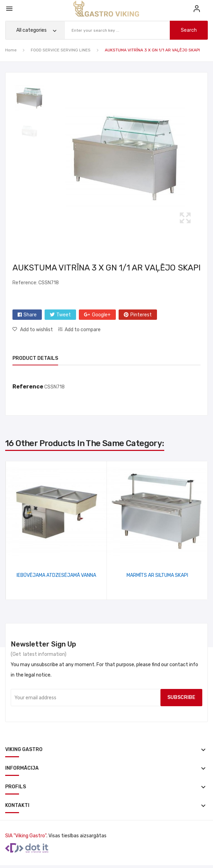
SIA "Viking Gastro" (26, 836)
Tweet (64, 315)
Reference (28, 387)
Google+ (101, 315)
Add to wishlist (36, 330)
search (188, 30)
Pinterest (141, 315)
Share (30, 315)
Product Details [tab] (35, 358)
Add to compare (83, 330)
